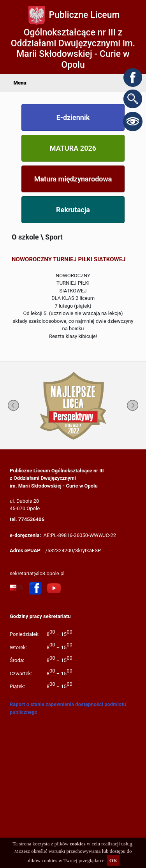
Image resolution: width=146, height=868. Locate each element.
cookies (77, 844)
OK (113, 860)
